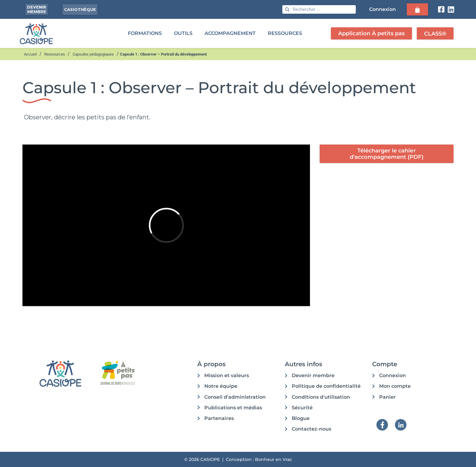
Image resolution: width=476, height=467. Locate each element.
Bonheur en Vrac (274, 459)
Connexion (382, 9)
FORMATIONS (145, 33)
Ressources (55, 54)
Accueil (30, 54)
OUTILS (183, 33)
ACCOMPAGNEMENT (230, 33)
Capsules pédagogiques (93, 54)
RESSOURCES (285, 33)
